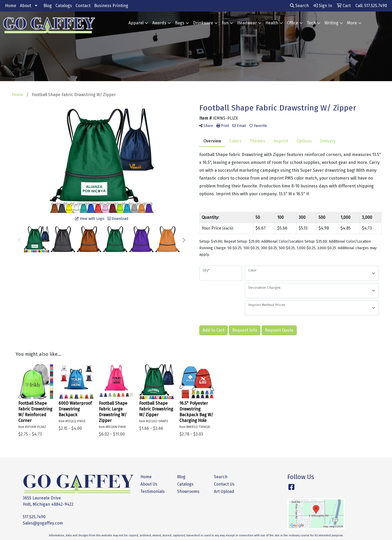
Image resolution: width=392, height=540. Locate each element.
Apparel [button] (136, 23)
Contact (83, 6)
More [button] (352, 23)
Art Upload (224, 491)
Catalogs (64, 6)
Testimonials (153, 491)
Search (299, 6)
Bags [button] (180, 23)
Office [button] (292, 23)
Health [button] (272, 23)
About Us (149, 484)
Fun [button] (225, 23)
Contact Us (224, 484)
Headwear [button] (247, 23)
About (25, 6)
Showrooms (188, 491)
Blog (48, 6)
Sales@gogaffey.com (43, 523)
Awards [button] (159, 23)
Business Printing (111, 6)
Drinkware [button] (203, 23)
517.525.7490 (34, 517)
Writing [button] (331, 23)
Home (11, 6)
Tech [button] (311, 23)
